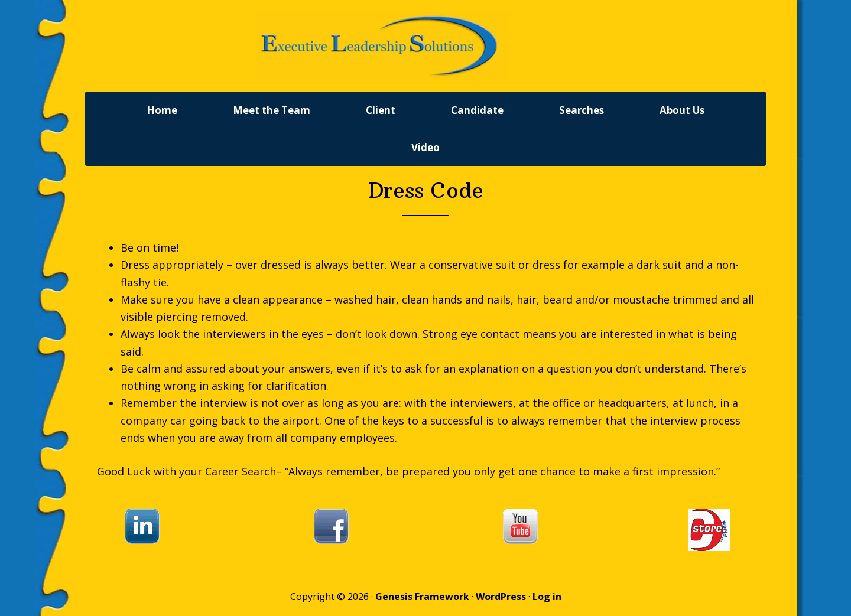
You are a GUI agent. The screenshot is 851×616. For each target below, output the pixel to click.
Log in (547, 599)
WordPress (501, 599)
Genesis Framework (422, 599)
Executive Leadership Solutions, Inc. (425, 47)
